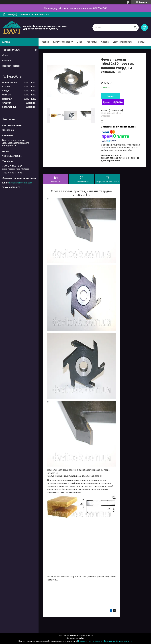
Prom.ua (89, 635)
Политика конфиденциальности (118, 641)
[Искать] (135, 28)
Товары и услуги (11, 50)
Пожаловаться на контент (90, 641)
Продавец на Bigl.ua (75, 638)
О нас (79, 42)
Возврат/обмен (11, 66)
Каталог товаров (62, 42)
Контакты (92, 42)
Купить (111, 96)
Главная (45, 42)
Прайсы (141, 42)
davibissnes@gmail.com (20, 183)
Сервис (105, 42)
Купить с (113, 102)
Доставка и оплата (123, 42)
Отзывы (7, 60)
